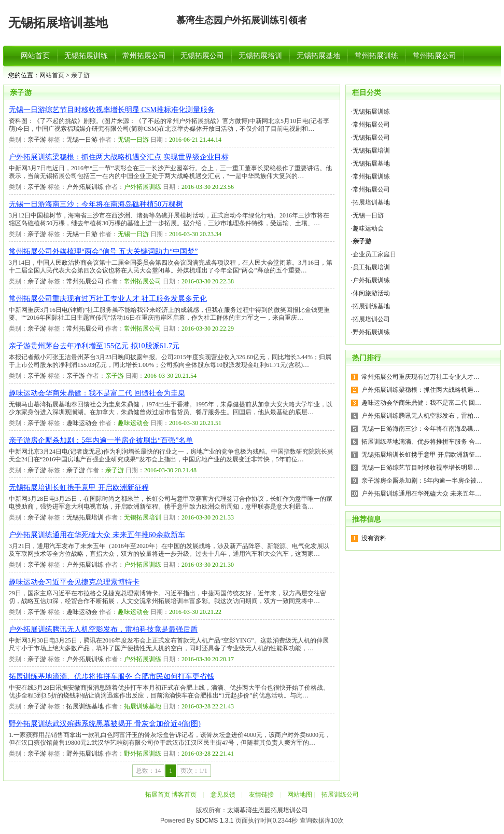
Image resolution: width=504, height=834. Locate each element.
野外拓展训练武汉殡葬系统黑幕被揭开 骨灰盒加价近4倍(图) (105, 724)
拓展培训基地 (371, 202)
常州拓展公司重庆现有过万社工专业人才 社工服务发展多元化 (108, 299)
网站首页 (35, 56)
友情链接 (261, 795)
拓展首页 (158, 795)
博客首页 (184, 795)
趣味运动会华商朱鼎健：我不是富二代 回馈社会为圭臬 (97, 393)
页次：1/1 (194, 771)
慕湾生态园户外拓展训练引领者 (242, 20)
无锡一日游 (82, 140)
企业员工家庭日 (374, 254)
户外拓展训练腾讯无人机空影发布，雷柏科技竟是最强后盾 (103, 629)
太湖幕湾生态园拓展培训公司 (268, 810)
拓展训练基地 (85, 706)
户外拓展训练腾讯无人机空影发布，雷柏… (421, 416)
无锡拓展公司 (202, 56)
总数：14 (148, 771)
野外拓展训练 (85, 754)
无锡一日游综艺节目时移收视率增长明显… (421, 468)
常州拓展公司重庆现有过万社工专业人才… (421, 377)
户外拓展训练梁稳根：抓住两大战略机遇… (421, 390)
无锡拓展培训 (260, 56)
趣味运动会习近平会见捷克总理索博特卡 (74, 582)
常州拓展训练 (376, 56)
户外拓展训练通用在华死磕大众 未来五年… (421, 494)
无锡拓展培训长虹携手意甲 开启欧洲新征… (421, 455)
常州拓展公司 (144, 56)
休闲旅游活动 (371, 293)
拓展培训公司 (371, 319)
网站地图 (300, 795)
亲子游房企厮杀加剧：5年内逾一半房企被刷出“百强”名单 (101, 440)
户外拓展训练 (85, 187)
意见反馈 (223, 795)
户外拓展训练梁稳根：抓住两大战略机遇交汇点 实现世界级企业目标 (119, 157)
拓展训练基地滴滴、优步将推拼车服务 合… (421, 442)
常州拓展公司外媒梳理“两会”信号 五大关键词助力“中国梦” (103, 251)
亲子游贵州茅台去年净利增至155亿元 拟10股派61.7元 (94, 346)
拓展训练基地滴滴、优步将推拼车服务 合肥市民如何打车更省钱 (111, 676)
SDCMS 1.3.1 (214, 821)
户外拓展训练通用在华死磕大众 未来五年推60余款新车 (97, 535)
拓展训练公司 (340, 795)
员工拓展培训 (371, 267)
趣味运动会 (82, 423)
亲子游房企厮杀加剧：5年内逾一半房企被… (422, 481)
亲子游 (80, 75)
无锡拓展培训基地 (58, 23)
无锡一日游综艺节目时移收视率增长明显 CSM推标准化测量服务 (112, 110)
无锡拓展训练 (86, 56)
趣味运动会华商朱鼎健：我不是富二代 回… (421, 403)
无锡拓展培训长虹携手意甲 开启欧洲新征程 (79, 488)
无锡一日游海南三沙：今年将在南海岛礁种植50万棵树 (96, 204)
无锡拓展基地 (318, 56)
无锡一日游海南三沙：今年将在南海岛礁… (421, 429)
